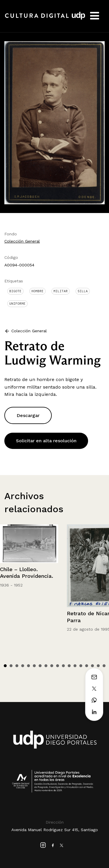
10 (58, 666)
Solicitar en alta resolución (46, 441)
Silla (83, 291)
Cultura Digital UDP (45, 19)
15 (87, 666)
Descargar (28, 415)
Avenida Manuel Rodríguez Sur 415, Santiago (55, 830)
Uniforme (17, 304)
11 (63, 666)
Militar (61, 291)
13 (75, 666)
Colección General (22, 241)
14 (81, 666)
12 (69, 666)
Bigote (15, 291)
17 (98, 666)
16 (92, 666)
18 (104, 666)
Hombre (37, 291)
